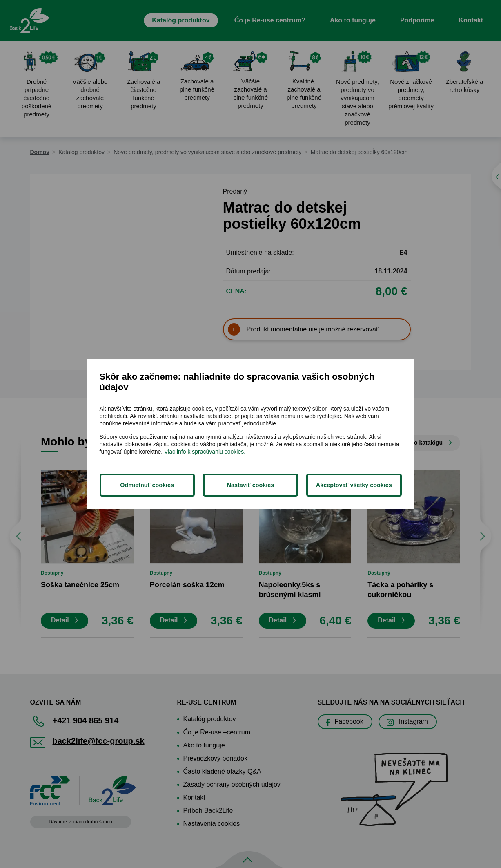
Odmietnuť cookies (147, 485)
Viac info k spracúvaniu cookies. (205, 452)
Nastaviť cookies (251, 485)
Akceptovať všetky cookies (354, 485)
